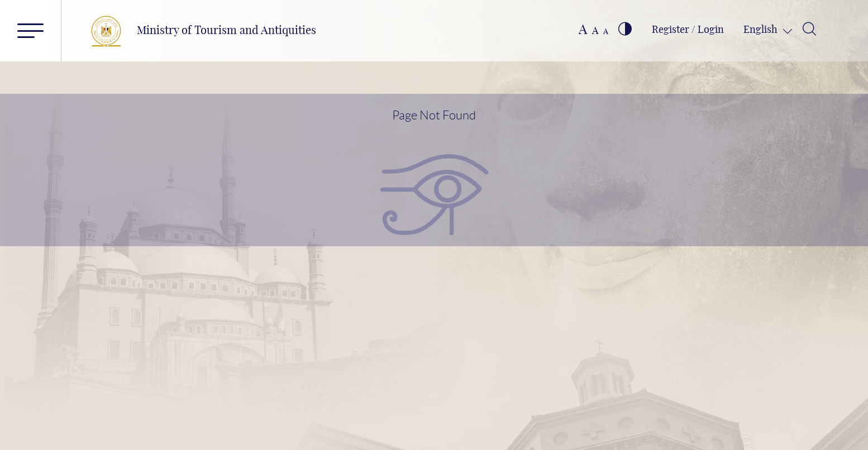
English (762, 30)
